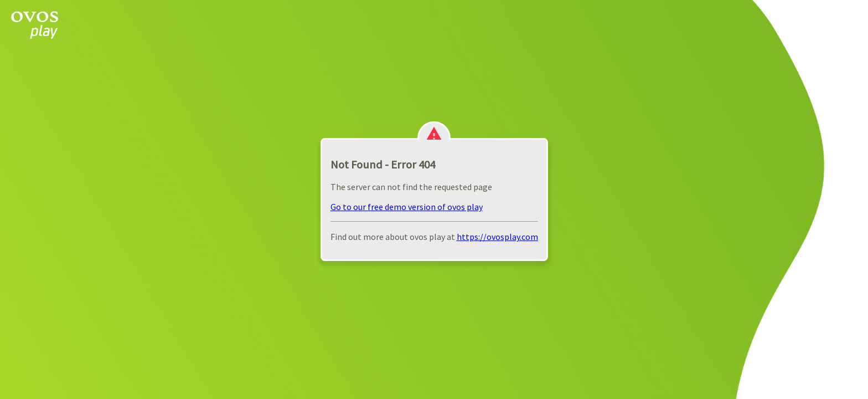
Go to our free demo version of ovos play (407, 207)
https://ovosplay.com (497, 237)
